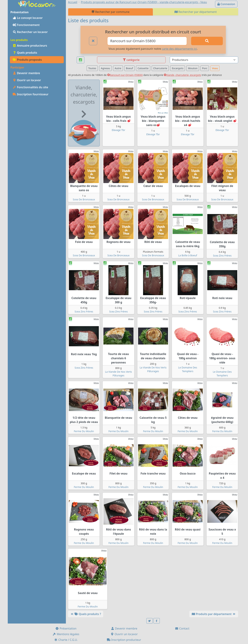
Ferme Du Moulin (84, 431)
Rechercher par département (196, 12)
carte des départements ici (179, 49)
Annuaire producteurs (30, 46)
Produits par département (214, 614)
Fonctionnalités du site (30, 87)
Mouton (193, 68)
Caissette (143, 68)
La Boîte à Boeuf (188, 255)
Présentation (66, 628)
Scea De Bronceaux (84, 199)
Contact (182, 628)
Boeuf (129, 68)
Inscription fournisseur (31, 94)
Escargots (178, 68)
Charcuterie (160, 68)
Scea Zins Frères (222, 256)
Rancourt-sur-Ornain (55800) (125, 75)
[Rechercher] (207, 41)
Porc (205, 68)
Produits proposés (27, 60)
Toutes (92, 68)
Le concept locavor (28, 18)
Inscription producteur (124, 640)
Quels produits (25, 53)
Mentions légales (66, 634)
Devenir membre (26, 73)
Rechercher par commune (111, 12)
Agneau (105, 68)
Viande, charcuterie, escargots (182, 75)
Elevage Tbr (118, 130)
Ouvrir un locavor (27, 80)
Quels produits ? (86, 614)
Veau (215, 68)
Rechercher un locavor (30, 32)
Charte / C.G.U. (66, 640)
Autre (118, 68)
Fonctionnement (26, 25)
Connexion (226, 4)
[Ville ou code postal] (147, 41)
